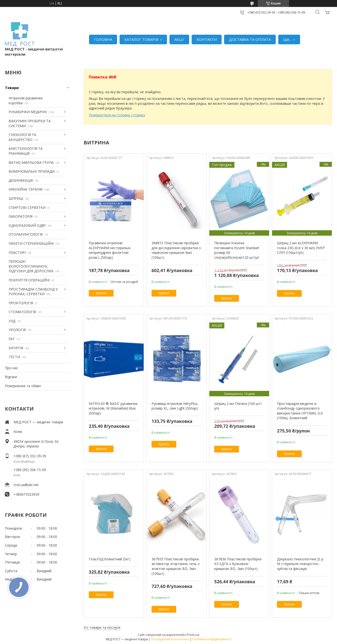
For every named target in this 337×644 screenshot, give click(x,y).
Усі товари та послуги (102, 627)
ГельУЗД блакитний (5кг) (110, 559)
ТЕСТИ (14, 357)
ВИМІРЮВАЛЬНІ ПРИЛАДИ (32, 171)
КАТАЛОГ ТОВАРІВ (141, 39)
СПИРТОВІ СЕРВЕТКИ (27, 207)
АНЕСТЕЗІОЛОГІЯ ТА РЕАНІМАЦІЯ (26, 151)
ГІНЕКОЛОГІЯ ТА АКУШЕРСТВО (22, 137)
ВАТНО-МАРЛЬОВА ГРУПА (31, 162)
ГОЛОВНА (103, 39)
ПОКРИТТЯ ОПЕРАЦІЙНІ (29, 280)
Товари (12, 88)
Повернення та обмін (23, 386)
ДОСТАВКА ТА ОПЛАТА (250, 39)
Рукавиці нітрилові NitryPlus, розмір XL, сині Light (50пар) (175, 406)
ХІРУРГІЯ (16, 348)
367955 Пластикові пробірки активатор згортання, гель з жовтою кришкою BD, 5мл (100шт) (176, 566)
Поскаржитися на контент (170, 639)
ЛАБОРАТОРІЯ (21, 216)
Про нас (12, 368)
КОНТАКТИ (207, 39)
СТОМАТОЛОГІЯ (22, 312)
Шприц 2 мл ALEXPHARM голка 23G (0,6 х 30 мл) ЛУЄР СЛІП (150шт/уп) (301, 248)
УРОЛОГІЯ (17, 330)
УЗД (12, 321)
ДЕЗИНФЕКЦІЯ (21, 180)
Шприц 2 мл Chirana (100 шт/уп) (238, 406)
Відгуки (11, 377)
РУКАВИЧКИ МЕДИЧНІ (28, 112)
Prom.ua (193, 635)
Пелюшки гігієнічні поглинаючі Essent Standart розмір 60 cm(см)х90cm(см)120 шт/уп (237, 250)
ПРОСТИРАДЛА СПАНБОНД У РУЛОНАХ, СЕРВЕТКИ (33, 292)
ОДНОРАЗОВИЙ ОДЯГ (27, 225)
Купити (101, 293)
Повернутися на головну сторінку (117, 115)
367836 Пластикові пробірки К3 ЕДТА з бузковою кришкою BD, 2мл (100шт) (238, 564)
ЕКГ (12, 339)
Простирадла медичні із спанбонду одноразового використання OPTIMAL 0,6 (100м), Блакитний (300, 411)
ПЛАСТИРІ (17, 253)
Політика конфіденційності (212, 639)
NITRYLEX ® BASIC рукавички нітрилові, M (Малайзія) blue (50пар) (113, 408)
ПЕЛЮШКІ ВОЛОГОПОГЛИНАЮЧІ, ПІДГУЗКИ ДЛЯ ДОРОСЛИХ (31, 266)
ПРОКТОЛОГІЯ (21, 303)
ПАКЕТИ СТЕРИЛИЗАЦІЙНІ (31, 243)
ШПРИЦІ (16, 198)
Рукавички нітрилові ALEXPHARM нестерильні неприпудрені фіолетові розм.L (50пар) (110, 250)
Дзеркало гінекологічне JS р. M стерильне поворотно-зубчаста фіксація (300, 564)
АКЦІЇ (179, 39)
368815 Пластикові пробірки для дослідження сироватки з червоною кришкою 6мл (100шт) (176, 250)
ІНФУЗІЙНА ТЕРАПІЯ (25, 189)
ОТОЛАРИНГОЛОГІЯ (26, 234)
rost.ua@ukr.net (26, 485)
